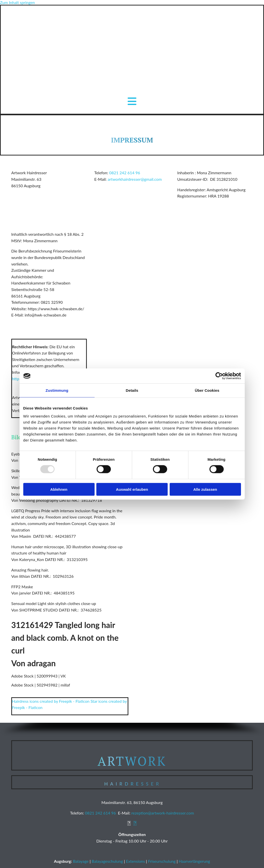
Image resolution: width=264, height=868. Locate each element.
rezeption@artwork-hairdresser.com (163, 813)
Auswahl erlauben (132, 489)
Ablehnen (59, 489)
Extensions (135, 861)
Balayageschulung (107, 861)
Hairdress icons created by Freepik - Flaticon (51, 701)
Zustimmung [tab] (57, 390)
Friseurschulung (162, 861)
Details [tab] (132, 390)
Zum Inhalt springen (17, 2)
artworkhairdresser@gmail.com (135, 179)
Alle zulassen (205, 489)
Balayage (81, 861)
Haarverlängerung (194, 861)
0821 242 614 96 (125, 173)
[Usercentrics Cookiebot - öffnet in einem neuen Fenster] (219, 376)
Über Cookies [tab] (207, 390)
